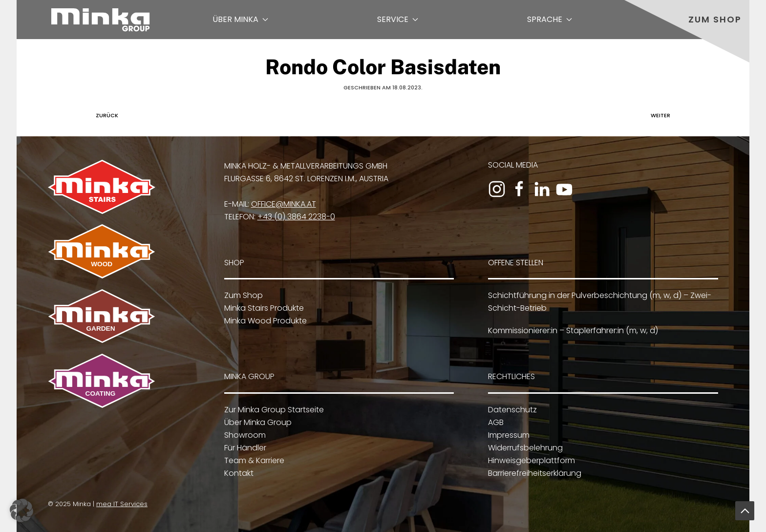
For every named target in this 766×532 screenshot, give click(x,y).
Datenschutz (511, 410)
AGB (495, 422)
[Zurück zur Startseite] (100, 20)
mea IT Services (121, 504)
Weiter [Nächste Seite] (663, 115)
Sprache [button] (550, 19)
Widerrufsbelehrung (524, 448)
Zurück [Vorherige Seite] (105, 115)
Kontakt (237, 473)
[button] (745, 511)
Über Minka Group (256, 422)
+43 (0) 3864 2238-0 (296, 217)
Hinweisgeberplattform (531, 460)
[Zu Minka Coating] (101, 380)
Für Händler (244, 448)
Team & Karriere (253, 460)
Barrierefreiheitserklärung (534, 473)
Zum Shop (715, 19)
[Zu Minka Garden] (102, 315)
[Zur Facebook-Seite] (519, 189)
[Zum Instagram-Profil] (497, 189)
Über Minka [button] (240, 19)
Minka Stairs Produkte (264, 308)
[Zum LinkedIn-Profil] (542, 189)
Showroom (244, 435)
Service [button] (398, 19)
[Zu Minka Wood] (102, 251)
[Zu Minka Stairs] (102, 186)
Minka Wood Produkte (266, 321)
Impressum (508, 435)
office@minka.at (284, 204)
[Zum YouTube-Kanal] (564, 189)
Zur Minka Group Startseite (273, 410)
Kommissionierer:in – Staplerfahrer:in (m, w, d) (573, 330)
